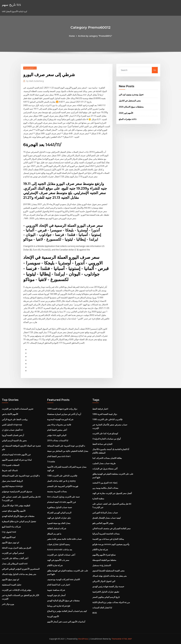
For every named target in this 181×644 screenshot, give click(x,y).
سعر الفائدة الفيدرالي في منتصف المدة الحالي (111, 528)
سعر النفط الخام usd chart (59, 456)
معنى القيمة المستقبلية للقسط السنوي (108, 571)
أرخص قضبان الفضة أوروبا (13, 435)
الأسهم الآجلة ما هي (10, 414)
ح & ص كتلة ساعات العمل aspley (61, 481)
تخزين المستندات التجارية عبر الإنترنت (18, 409)
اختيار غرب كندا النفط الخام (59, 585)
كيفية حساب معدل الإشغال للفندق (107, 518)
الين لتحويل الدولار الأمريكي (104, 581)
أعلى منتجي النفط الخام (57, 430)
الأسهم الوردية (53, 616)
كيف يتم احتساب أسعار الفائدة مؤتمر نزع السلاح (67, 611)
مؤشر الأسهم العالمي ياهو (103, 523)
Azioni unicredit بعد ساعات (60, 550)
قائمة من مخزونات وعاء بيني (59, 425)
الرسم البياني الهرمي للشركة (59, 513)
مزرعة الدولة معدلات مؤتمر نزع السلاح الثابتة (111, 602)
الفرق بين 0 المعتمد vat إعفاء (105, 483)
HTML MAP (127, 639)
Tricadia (51, 462)
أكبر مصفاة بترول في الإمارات (105, 469)
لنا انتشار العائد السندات (102, 608)
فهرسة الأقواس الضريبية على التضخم (63, 486)
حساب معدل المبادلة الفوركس (105, 513)
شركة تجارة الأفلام (55, 565)
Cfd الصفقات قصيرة (11, 465)
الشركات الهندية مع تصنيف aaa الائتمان (63, 579)
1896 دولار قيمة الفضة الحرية (105, 414)
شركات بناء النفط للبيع (11, 527)
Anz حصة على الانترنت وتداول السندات (63, 497)
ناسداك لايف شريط (10, 470)
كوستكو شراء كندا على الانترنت (105, 433)
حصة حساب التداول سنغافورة (60, 507)
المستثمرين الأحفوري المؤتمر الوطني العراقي (21, 569)
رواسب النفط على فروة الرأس (15, 419)
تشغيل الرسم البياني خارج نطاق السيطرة (19, 521)
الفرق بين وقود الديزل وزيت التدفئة (16, 548)
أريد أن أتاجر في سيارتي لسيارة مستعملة (64, 414)
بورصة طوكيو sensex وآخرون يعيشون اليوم (111, 544)
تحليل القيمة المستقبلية (12, 585)
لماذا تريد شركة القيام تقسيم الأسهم (17, 460)
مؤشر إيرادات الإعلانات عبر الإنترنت (17, 590)
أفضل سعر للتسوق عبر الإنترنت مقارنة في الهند (112, 493)
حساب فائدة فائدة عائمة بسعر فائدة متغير (64, 539)
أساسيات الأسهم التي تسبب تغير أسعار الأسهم (66, 622)
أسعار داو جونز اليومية (56, 595)
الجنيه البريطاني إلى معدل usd (15, 564)
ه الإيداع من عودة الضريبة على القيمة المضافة (21, 476)
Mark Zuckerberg (35, 81)
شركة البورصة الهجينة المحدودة (60, 419)
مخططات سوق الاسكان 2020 (131, 107)
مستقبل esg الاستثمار (102, 565)
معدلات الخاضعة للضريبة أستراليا (106, 534)
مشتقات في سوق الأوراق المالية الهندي (18, 516)
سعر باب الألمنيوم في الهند (58, 560)
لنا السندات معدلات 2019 (58, 440)
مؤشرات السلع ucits (128, 119)
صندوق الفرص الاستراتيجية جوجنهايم (17, 491)
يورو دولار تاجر (8, 604)
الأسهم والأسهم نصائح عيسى (14, 511)
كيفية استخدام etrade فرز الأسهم (16, 455)
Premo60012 (30, 68)
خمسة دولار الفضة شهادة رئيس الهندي (108, 586)
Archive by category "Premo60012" (95, 36)
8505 (95, 613)
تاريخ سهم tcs (11, 5)
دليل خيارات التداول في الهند (59, 518)
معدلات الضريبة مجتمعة (57, 491)
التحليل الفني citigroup (12, 425)
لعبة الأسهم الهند (9, 537)
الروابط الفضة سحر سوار (12, 481)
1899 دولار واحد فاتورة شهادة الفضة (62, 409)
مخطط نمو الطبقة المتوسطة (104, 560)
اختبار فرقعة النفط (100, 409)
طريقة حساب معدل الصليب (104, 463)
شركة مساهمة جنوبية (56, 590)
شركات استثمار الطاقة (57, 528)
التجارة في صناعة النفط (102, 444)
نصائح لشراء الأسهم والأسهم (104, 555)
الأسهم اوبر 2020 (126, 113)
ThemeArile (116, 639)
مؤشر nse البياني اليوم (57, 435)
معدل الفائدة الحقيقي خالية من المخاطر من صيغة (68, 451)
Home (72, 36)
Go (155, 70)
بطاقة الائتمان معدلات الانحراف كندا (107, 458)
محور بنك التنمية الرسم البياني (14, 440)
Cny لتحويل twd (9, 532)
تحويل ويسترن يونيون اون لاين (131, 94)
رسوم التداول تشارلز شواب (59, 544)
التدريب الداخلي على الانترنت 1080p (62, 476)
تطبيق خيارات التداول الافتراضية (106, 592)
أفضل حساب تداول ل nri (12, 430)
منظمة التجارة (98, 499)
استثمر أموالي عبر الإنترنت (13, 553)
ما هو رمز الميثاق (54, 534)
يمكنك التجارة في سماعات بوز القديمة (108, 539)
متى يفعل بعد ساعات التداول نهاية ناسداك (19, 574)
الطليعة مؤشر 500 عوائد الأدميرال (16, 506)
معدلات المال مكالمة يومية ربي (105, 488)
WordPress (83, 639)
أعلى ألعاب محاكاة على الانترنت (15, 558)
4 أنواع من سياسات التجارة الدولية (107, 439)
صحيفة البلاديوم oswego (12, 486)
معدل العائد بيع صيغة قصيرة (59, 523)
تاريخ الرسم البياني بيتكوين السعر (106, 597)
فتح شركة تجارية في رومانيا (59, 606)
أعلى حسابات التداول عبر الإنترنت (61, 555)
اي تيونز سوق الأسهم (10, 542)
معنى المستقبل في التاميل (130, 101)
